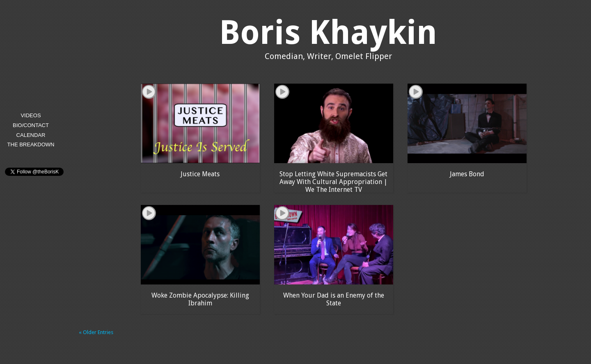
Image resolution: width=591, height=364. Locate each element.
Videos (31, 115)
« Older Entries (96, 332)
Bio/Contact (31, 125)
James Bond (467, 174)
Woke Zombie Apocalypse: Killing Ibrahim (200, 299)
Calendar (31, 135)
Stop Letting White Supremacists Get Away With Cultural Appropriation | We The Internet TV (333, 181)
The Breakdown (31, 144)
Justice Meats (200, 174)
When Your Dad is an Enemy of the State (334, 299)
